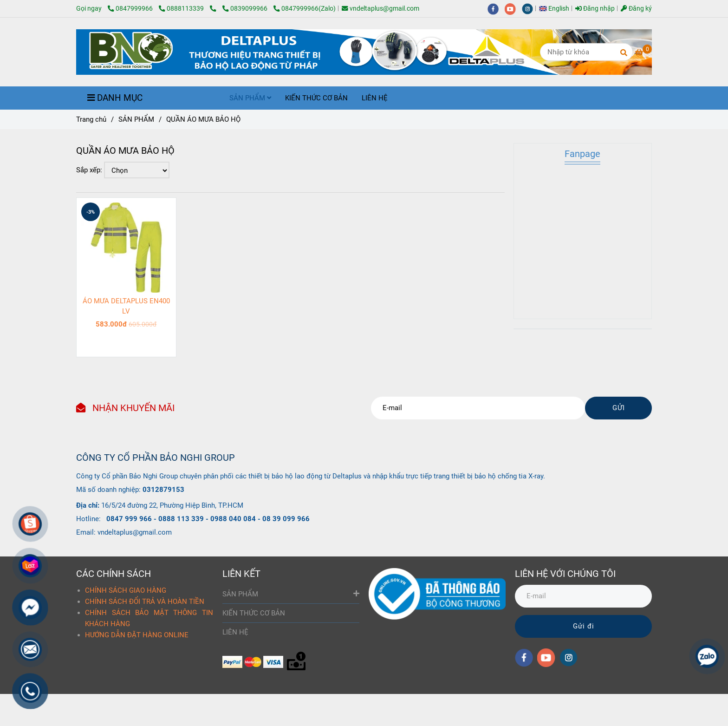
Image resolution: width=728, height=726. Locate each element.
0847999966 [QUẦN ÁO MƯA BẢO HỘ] (131, 8)
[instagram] (530, 8)
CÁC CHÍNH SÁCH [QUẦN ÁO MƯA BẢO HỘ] (114, 574)
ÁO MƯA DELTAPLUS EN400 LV (126, 306)
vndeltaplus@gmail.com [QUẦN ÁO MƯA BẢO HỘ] (380, 8)
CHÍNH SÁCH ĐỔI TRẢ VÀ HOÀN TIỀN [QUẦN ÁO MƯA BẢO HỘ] (145, 602)
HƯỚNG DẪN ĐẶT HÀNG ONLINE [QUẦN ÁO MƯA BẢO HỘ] (137, 635)
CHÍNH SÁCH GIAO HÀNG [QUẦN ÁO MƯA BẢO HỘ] (126, 590)
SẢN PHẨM (250, 98)
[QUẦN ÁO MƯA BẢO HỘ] (216, 8)
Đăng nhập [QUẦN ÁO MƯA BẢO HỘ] (595, 8)
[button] (556, 8)
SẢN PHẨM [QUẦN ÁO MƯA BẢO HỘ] (136, 119)
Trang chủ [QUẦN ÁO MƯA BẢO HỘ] (91, 119)
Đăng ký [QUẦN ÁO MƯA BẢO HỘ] (636, 8)
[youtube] (513, 8)
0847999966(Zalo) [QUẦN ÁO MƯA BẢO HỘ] (305, 8)
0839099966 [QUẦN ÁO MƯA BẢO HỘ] (246, 8)
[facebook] (496, 8)
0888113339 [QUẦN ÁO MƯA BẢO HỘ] (182, 8)
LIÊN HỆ (375, 98)
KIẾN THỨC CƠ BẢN (316, 98)
